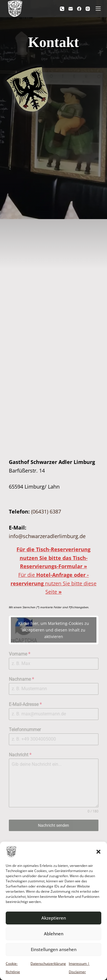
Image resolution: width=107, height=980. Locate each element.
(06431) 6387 (46, 511)
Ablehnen (54, 934)
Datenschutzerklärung (48, 964)
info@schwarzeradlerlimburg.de (47, 536)
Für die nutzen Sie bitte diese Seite (53, 583)
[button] (98, 852)
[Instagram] (88, 9)
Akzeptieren (54, 918)
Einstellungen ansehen (54, 949)
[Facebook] (79, 9)
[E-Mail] (71, 9)
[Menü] (98, 9)
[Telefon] (62, 9)
